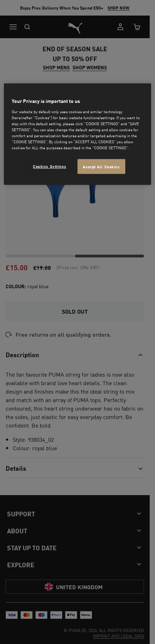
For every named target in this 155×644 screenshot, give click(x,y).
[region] (77, 134)
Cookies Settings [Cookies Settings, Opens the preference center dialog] (50, 166)
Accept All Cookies (101, 166)
